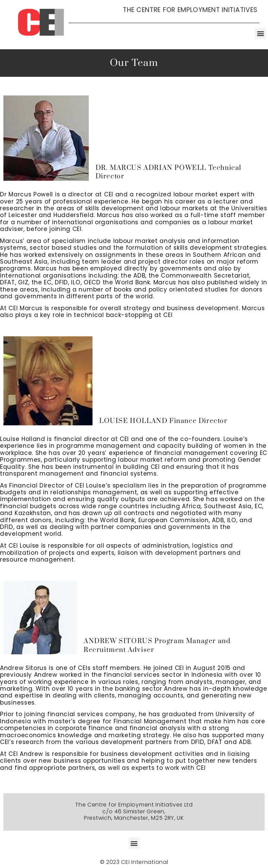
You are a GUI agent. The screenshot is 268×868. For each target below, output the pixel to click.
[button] (260, 33)
